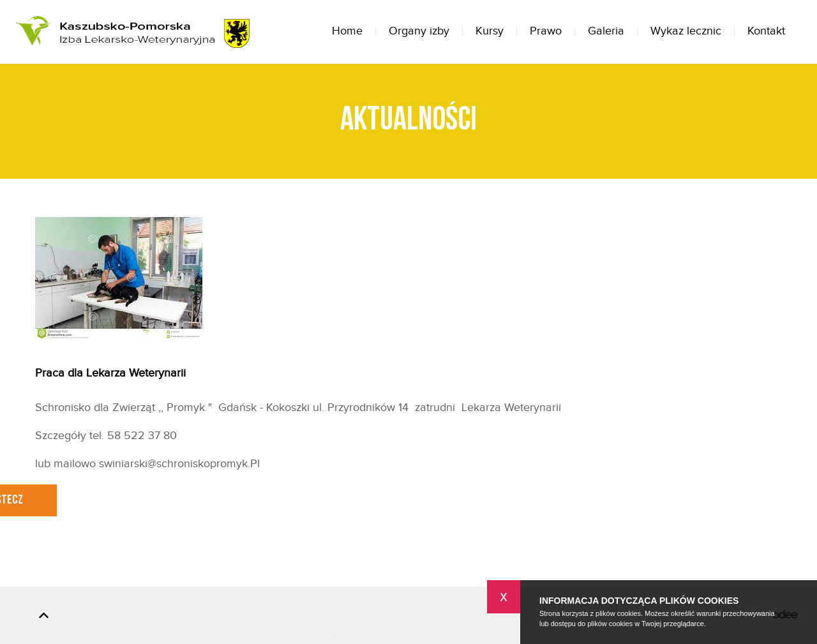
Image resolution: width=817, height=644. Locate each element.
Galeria (606, 31)
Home (347, 31)
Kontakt (766, 31)
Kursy (490, 31)
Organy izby (419, 31)
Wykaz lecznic (686, 31)
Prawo (546, 31)
